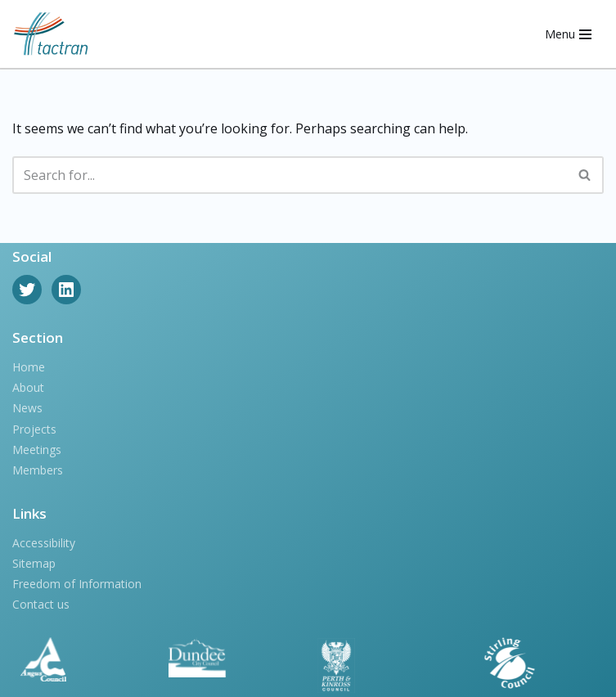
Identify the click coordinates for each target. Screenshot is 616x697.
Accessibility (44, 543)
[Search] (290, 175)
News (27, 408)
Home (29, 367)
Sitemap (34, 563)
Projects (34, 429)
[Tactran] (51, 34)
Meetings (37, 450)
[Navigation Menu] (568, 34)
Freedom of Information (77, 584)
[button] (585, 175)
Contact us (41, 604)
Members (38, 470)
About (28, 387)
